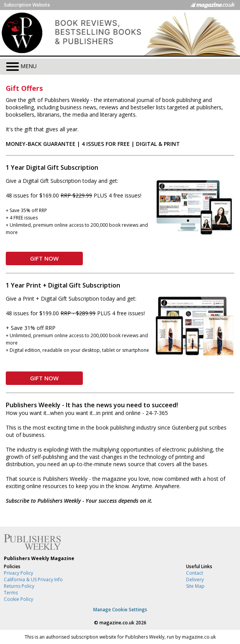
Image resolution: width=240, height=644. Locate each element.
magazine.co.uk (117, 623)
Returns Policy (19, 586)
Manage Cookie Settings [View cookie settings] (120, 610)
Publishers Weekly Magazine (39, 558)
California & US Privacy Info (33, 580)
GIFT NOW (44, 258)
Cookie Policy (18, 599)
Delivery (195, 580)
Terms (11, 593)
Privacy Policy (18, 573)
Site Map (195, 586)
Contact (195, 573)
